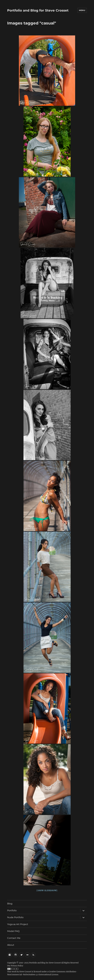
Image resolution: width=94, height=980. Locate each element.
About (11, 945)
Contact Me (14, 938)
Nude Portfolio (15, 917)
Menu (82, 10)
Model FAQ (13, 931)
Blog (10, 904)
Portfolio (12, 910)
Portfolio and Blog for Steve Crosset (38, 10)
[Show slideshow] (47, 890)
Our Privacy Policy (15, 966)
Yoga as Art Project (18, 924)
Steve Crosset (25, 972)
